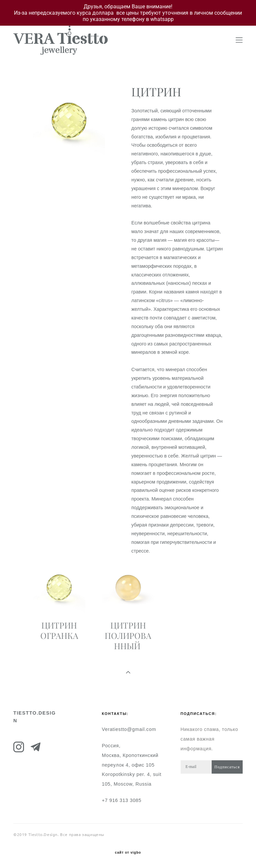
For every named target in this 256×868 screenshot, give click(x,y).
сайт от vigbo (128, 853)
